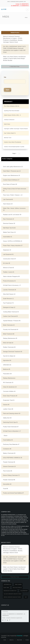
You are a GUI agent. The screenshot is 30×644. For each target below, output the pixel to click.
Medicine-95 (7, 369)
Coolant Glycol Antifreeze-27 (11, 180)
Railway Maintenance (9, 378)
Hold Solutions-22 (17, 588)
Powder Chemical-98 (9, 480)
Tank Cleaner (18, 584)
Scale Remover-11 (8, 299)
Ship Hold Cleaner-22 (9, 294)
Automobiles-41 (8, 237)
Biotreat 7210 (8, 138)
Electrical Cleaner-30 (9, 223)
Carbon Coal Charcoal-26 (10, 316)
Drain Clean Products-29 (10, 396)
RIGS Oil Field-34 (8, 343)
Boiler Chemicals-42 (9, 325)
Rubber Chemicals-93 (9, 347)
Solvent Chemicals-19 (9, 466)
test (26, 597)
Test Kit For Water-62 (9, 356)
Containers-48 (7, 449)
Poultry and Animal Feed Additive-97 (13, 493)
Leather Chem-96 (8, 409)
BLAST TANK (6, 588)
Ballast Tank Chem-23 (9, 232)
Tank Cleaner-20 (8, 204)
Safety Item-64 (7, 418)
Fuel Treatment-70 (8, 303)
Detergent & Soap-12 (9, 307)
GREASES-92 (7, 365)
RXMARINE (20, 636)
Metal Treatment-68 (9, 334)
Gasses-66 (6, 405)
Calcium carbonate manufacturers (13, 594)
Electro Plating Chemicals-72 (11, 475)
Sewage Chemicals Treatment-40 (13, 352)
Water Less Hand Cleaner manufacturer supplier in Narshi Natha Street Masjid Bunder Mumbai (14, 59)
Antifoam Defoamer (9, 120)
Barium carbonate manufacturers (12, 597)
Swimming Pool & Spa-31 (10, 422)
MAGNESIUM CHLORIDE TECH (10, 591)
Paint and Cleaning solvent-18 (12, 413)
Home (26, 18)
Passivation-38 (7, 374)
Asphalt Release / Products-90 (12, 321)
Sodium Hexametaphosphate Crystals (14, 147)
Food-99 (6, 489)
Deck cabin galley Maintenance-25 (13, 167)
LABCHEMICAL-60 (7, 584)
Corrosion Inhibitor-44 (9, 391)
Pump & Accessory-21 (9, 281)
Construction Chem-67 (10, 259)
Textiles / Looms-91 (9, 272)
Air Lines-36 (7, 263)
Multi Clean (7, 124)
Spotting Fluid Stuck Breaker (12, 111)
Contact (27, 640)
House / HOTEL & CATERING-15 (13, 241)
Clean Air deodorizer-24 (10, 387)
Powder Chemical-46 (9, 462)
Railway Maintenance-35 (10, 338)
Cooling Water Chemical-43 (11, 312)
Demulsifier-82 (7, 484)
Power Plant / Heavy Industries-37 (13, 246)
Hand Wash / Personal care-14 (12, 171)
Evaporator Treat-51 (9, 400)
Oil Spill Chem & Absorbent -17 (12, 431)
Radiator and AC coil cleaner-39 (12, 215)
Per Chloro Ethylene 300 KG (12, 106)
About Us (11, 640)
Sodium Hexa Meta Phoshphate (13, 142)
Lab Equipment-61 (8, 254)
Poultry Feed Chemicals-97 (11, 427)
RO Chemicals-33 (8, 383)
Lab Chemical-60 (8, 199)
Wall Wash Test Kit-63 (9, 228)
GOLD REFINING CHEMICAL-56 (13, 458)
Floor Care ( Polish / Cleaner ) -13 (13, 195)
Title (5, 77)
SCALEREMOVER (24, 591)
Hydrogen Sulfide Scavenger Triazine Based (16, 129)
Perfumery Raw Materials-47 (11, 444)
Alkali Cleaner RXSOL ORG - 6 (12, 115)
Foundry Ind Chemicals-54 (11, 329)
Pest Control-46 (8, 471)
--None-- (6, 436)
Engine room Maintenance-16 (12, 175)
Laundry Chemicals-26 (10, 290)
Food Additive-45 (8, 440)
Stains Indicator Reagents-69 (11, 276)
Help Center (19, 640)
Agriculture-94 (7, 360)
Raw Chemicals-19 (8, 219)
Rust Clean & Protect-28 (10, 184)
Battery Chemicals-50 (9, 453)
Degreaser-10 (7, 250)
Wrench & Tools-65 (9, 268)
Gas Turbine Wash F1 (10, 133)
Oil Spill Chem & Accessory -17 (12, 285)
